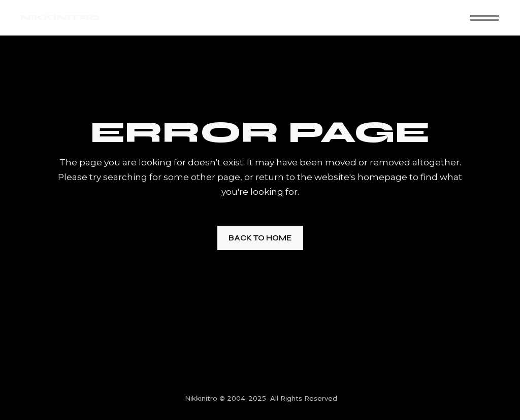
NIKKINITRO (60, 17)
